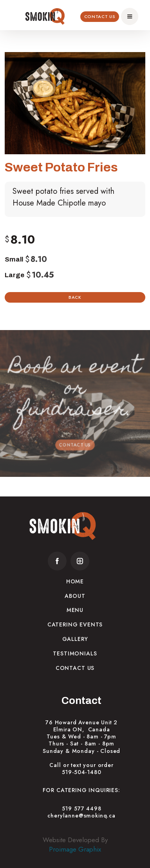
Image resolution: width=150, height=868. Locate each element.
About (75, 596)
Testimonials (75, 653)
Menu (75, 610)
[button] (130, 16)
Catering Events (75, 624)
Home (75, 581)
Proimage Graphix (75, 849)
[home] (45, 16)
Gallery (75, 639)
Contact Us (100, 16)
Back (75, 297)
